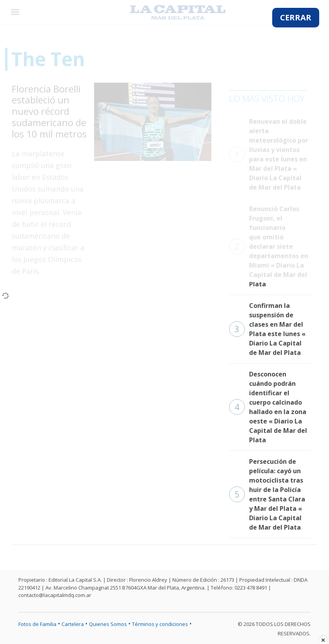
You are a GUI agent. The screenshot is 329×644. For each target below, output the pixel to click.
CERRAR (296, 17)
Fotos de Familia (37, 624)
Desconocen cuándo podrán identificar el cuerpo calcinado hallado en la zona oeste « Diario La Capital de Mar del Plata (268, 407)
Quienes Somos (108, 624)
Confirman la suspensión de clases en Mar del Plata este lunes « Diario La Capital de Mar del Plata (267, 329)
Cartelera (73, 624)
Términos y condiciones (160, 624)
